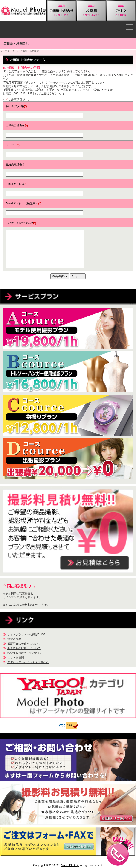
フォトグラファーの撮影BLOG (26, 634)
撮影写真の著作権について (24, 644)
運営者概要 (14, 639)
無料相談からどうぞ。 (36, 605)
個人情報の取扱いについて (24, 648)
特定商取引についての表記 (24, 653)
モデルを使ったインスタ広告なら (28, 662)
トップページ (7, 51)
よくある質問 (16, 658)
